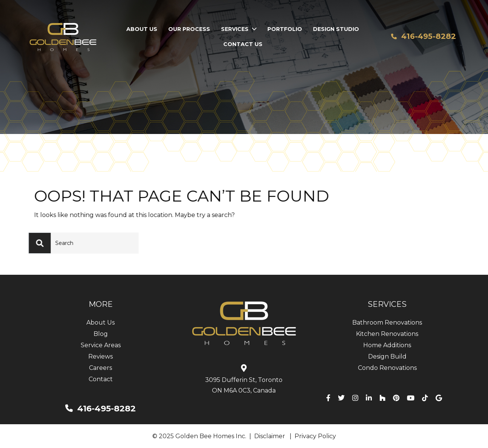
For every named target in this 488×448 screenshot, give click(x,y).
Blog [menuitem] (101, 334)
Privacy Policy (315, 436)
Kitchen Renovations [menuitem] (387, 334)
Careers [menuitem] (101, 368)
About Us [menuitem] (142, 29)
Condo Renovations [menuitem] (387, 368)
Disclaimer (270, 436)
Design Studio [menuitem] (336, 29)
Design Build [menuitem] (387, 356)
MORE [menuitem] (101, 304)
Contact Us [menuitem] (243, 44)
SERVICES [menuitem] (387, 304)
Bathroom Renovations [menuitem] (387, 323)
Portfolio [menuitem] (285, 29)
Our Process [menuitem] (189, 29)
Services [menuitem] (235, 29)
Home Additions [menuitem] (387, 345)
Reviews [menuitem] (101, 356)
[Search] (48, 243)
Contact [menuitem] (101, 379)
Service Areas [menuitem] (101, 345)
